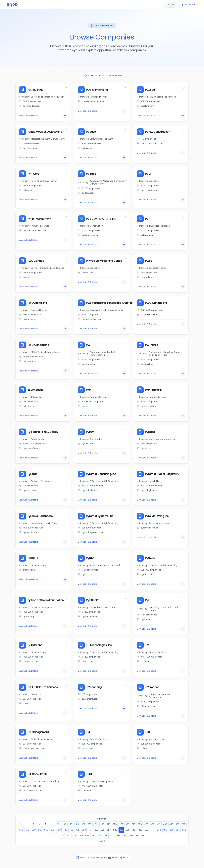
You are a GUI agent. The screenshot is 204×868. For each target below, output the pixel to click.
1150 (106, 836)
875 (165, 830)
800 (84, 830)
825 (96, 830)
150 (90, 824)
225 (109, 824)
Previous (102, 819)
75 (71, 824)
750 (71, 830)
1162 (143, 836)
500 (178, 824)
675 (52, 830)
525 (184, 824)
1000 (68, 836)
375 (146, 824)
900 (172, 830)
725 (65, 830)
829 (121, 830)
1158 (118, 836)
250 (115, 824)
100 (77, 824)
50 (65, 824)
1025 (74, 836)
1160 (131, 836)
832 (140, 830)
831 (134, 830)
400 (152, 824)
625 (40, 830)
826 (103, 830)
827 (109, 830)
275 (121, 824)
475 (171, 824)
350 (140, 824)
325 (134, 824)
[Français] (171, 5)
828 (115, 830)
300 (127, 824)
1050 (81, 836)
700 (59, 830)
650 (46, 830)
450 (165, 824)
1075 (87, 836)
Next (102, 841)
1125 (99, 836)
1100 (93, 836)
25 (58, 824)
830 (128, 830)
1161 (137, 836)
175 (96, 824)
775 (77, 830)
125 (83, 824)
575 (27, 830)
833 (147, 830)
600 (34, 830)
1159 (125, 836)
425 (159, 824)
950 (184, 830)
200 (102, 824)
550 (21, 830)
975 (62, 836)
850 (159, 830)
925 (178, 830)
